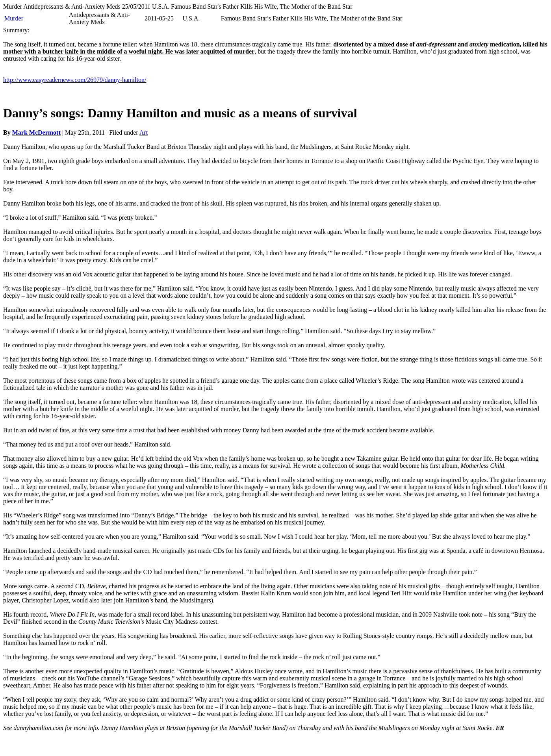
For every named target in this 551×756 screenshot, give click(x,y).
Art (144, 132)
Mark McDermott (36, 132)
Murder (14, 18)
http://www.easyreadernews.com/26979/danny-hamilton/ (75, 80)
